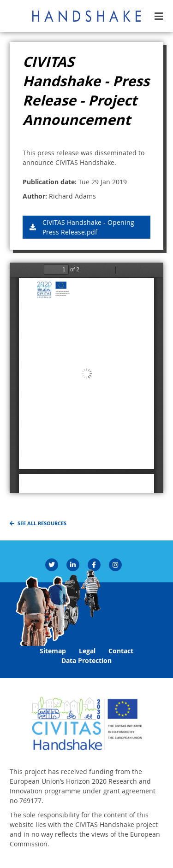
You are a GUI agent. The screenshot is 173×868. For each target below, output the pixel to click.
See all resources (42, 523)
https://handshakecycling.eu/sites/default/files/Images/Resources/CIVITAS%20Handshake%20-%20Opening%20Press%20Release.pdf (86, 378)
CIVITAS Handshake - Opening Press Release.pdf (88, 227)
